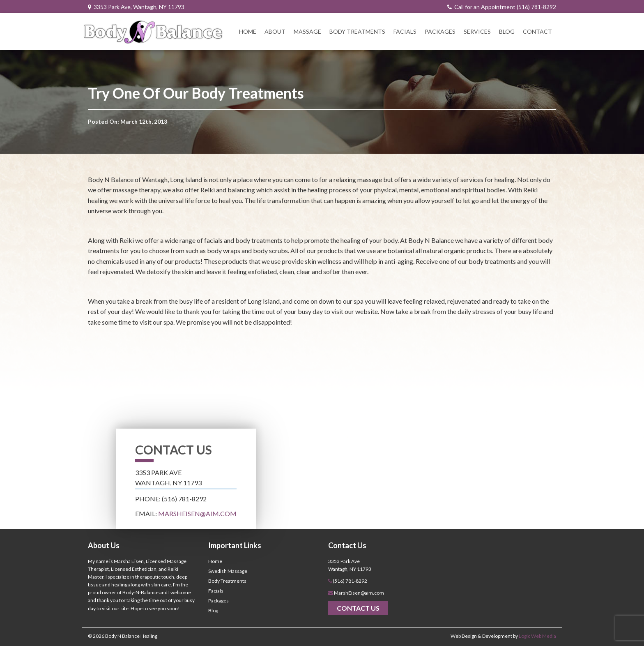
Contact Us (358, 608)
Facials (405, 31)
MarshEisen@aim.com (197, 513)
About (275, 31)
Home (248, 31)
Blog (507, 31)
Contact (537, 31)
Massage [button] (307, 31)
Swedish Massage (228, 571)
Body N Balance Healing (131, 636)
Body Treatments (357, 31)
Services (477, 31)
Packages (440, 31)
